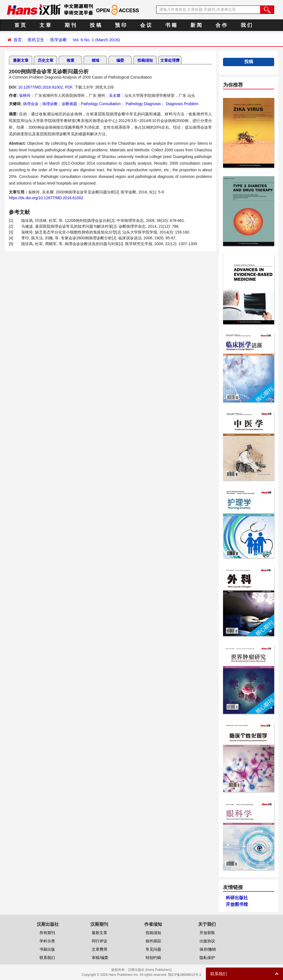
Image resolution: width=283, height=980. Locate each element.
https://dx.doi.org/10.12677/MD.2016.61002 (46, 198)
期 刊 (70, 25)
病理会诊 (31, 104)
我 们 (246, 25)
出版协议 (207, 941)
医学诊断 (59, 40)
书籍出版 (47, 949)
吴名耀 (115, 95)
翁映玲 (25, 95)
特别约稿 (153, 958)
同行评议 (99, 941)
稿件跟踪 (153, 941)
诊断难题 (69, 104)
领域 (95, 60)
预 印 (121, 25)
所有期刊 (47, 933)
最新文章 (21, 60)
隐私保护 (207, 958)
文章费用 (99, 949)
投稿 (249, 62)
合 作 (221, 25)
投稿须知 (145, 60)
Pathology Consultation (101, 104)
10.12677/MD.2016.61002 (40, 87)
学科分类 (47, 941)
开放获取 (207, 933)
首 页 (20, 25)
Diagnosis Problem (181, 104)
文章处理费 (170, 60)
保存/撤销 (208, 949)
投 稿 (95, 25)
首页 (18, 40)
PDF (69, 87)
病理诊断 (50, 104)
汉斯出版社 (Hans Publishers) (150, 970)
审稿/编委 (100, 958)
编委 (120, 60)
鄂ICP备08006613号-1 (185, 975)
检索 (70, 60)
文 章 (45, 25)
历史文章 (46, 60)
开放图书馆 (237, 904)
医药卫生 (36, 40)
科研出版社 (237, 898)
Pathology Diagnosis (143, 104)
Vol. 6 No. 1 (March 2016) (96, 40)
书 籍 (171, 25)
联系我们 (47, 958)
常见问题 (153, 949)
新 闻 (196, 25)
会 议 (146, 25)
